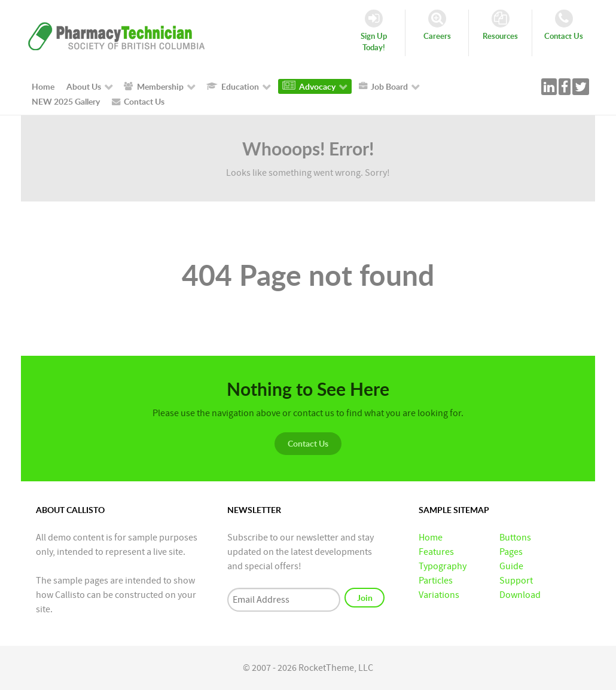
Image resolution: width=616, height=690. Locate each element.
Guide (511, 566)
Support (516, 581)
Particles (436, 581)
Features (436, 552)
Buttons (515, 538)
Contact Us (308, 443)
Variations (439, 595)
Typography (443, 566)
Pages (511, 552)
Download (520, 595)
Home (431, 538)
